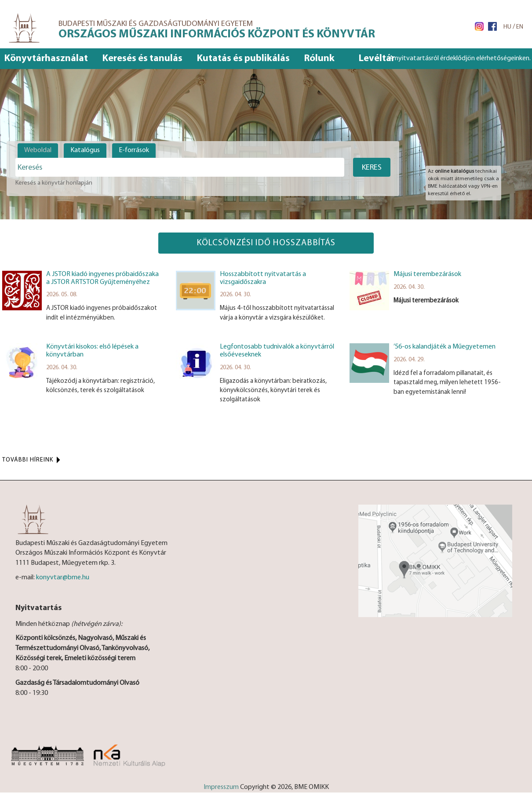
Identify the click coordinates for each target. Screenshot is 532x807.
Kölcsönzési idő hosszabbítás (266, 243)
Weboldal (38, 150)
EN (520, 27)
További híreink (28, 460)
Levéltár (377, 59)
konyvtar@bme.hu (63, 578)
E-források (134, 150)
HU (507, 27)
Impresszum (221, 787)
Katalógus (85, 150)
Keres (372, 168)
